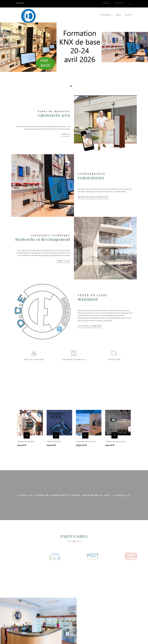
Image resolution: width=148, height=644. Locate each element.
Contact (66, 134)
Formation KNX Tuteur (86, 440)
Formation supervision (115, 440)
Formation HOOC (54, 440)
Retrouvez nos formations (93, 197)
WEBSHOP (20, 3)
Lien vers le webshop (90, 326)
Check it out (63, 261)
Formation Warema (26, 440)
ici (127, 496)
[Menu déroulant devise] (106, 3)
